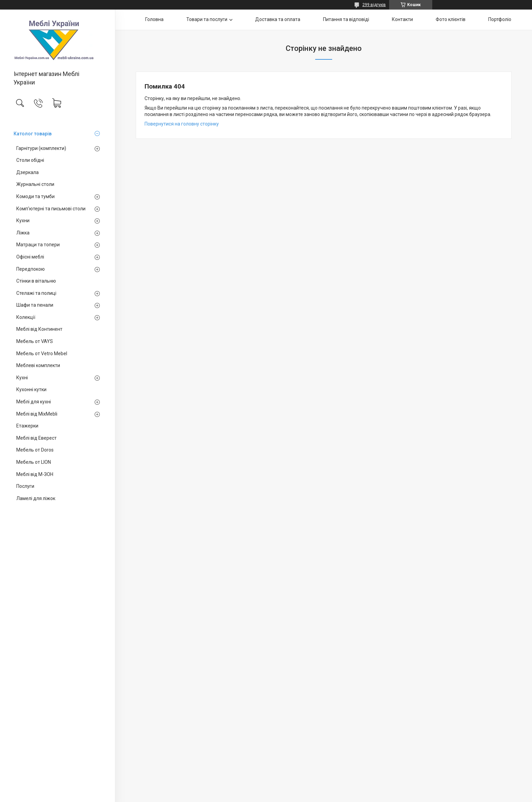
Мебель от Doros (35, 450)
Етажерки (27, 426)
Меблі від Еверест (36, 438)
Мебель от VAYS (35, 341)
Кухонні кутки (31, 389)
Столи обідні (30, 160)
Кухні (22, 378)
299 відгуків (374, 5)
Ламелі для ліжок (36, 498)
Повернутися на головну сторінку (182, 124)
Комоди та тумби (35, 196)
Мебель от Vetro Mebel (42, 354)
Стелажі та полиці (36, 293)
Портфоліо (500, 19)
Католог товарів (33, 134)
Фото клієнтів (451, 19)
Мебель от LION (34, 462)
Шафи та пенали (35, 305)
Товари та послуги (207, 19)
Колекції (26, 317)
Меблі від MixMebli (37, 414)
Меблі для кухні (34, 402)
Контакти (402, 19)
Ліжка (23, 233)
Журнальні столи (35, 184)
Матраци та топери (38, 245)
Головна (154, 19)
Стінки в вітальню (36, 281)
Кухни (23, 221)
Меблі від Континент (39, 329)
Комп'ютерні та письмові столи (51, 209)
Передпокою (31, 269)
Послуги (25, 486)
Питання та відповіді (346, 19)
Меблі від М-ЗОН (35, 474)
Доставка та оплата (278, 19)
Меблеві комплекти (38, 365)
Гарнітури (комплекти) (41, 148)
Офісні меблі (30, 257)
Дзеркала (27, 172)
